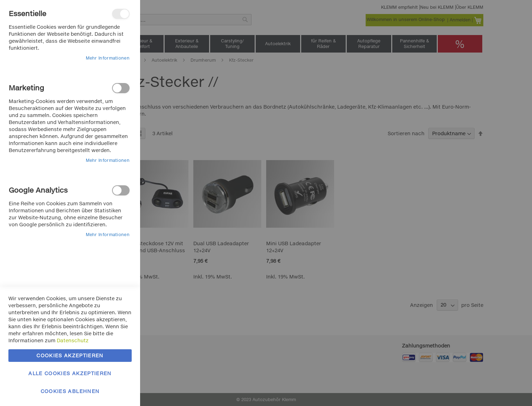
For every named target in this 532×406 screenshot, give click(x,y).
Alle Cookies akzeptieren (70, 373)
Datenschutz (73, 340)
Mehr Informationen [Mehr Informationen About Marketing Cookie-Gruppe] (108, 160)
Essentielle (121, 14)
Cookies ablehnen (70, 391)
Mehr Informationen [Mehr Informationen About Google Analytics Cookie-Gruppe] (108, 235)
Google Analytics (121, 190)
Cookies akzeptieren (70, 355)
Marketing (121, 88)
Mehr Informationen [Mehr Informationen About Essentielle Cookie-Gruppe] (108, 58)
